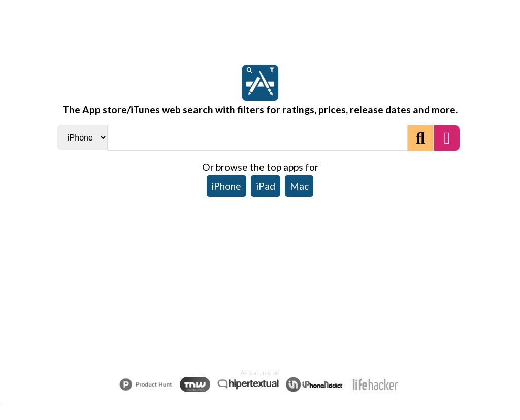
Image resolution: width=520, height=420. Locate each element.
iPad (266, 186)
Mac (299, 186)
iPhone (226, 186)
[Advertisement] (260, 280)
